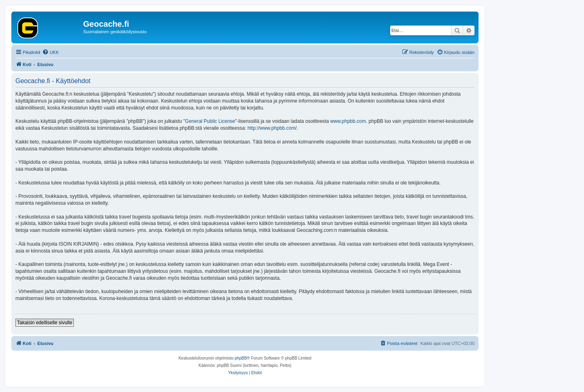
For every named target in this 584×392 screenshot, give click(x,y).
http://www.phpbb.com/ (272, 128)
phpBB (241, 358)
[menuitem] (50, 52)
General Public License (210, 121)
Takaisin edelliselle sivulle (45, 323)
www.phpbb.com (348, 121)
